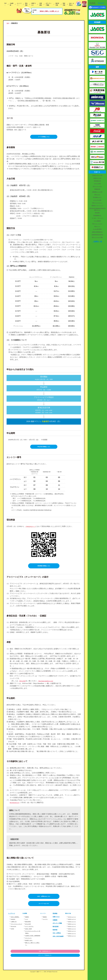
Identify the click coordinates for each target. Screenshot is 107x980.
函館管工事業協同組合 (97, 232)
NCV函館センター (97, 197)
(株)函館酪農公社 (97, 215)
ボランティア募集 (49, 4)
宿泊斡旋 (26, 4)
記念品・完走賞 (30, 933)
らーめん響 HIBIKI (97, 229)
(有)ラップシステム (97, 186)
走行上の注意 (29, 928)
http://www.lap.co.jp (16, 805)
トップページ (13, 918)
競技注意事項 (29, 926)
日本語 (92, 3)
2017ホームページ (74, 921)
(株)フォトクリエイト (97, 203)
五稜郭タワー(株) (97, 178)
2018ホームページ (74, 924)
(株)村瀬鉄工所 (97, 181)
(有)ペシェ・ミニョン (97, 224)
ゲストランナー (30, 944)
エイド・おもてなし (31, 931)
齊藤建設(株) (97, 189)
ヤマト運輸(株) (97, 221)
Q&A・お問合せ (71, 4)
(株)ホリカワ (97, 195)
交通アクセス (34, 4)
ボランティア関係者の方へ (69, 962)
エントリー (19, 4)
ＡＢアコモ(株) (97, 184)
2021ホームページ (74, 931)
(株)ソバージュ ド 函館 (97, 237)
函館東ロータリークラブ (97, 205)
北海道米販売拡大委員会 (97, 235)
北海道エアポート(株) (97, 175)
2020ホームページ (74, 928)
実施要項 (28, 921)
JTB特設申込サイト (32, 528)
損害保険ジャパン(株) (97, 192)
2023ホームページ (74, 935)
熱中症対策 (57, 4)
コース (27, 924)
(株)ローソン (97, 226)
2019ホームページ (74, 926)
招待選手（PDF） (31, 947)
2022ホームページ (74, 933)
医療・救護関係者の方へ (69, 958)
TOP (5, 3)
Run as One (14, 935)
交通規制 (41, 4)
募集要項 (46, 921)
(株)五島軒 (97, 213)
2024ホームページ (74, 938)
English (13, 937)
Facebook (14, 926)
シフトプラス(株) (97, 200)
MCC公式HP (24, 684)
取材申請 (64, 4)
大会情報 (12, 4)
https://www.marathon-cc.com (51, 684)
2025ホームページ (74, 940)
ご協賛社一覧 (15, 928)
